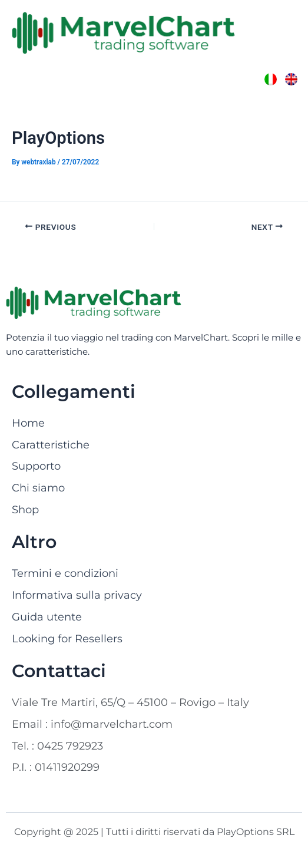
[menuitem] (271, 79)
